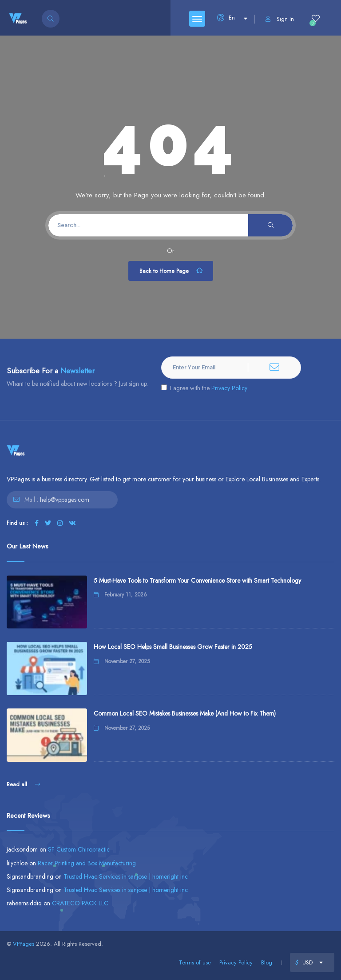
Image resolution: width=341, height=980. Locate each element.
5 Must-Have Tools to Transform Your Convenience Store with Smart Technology (197, 580)
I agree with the (204, 388)
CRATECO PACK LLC (80, 903)
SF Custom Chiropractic (79, 849)
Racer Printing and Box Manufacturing (87, 863)
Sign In (280, 19)
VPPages (24, 944)
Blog (267, 962)
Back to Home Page (172, 271)
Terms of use (195, 962)
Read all (23, 784)
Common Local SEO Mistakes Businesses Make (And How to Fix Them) (185, 713)
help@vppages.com (65, 500)
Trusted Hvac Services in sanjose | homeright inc (126, 876)
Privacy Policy (229, 388)
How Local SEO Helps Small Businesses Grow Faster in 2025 (173, 647)
